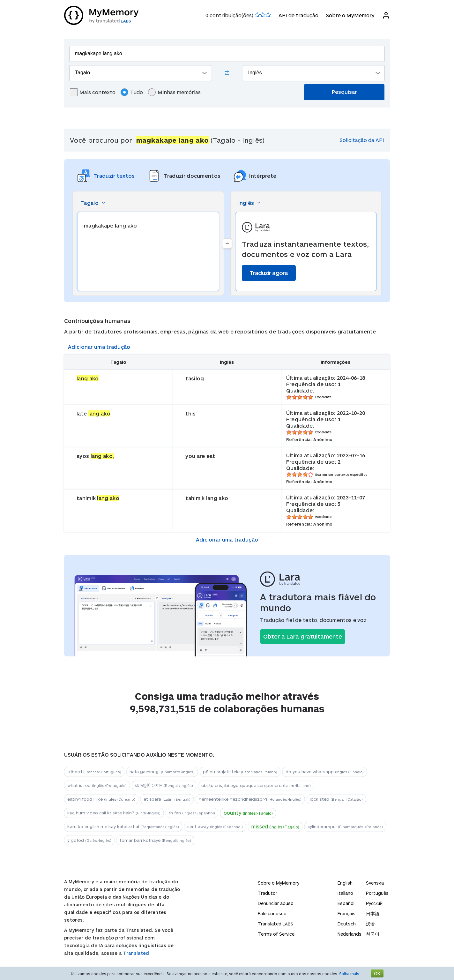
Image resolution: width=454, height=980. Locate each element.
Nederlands (350, 934)
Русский (374, 903)
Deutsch (347, 924)
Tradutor (268, 893)
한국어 (373, 934)
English (345, 883)
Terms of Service (276, 934)
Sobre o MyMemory (350, 15)
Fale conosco (272, 913)
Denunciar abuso (276, 903)
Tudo (132, 92)
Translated (275, 924)
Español (346, 903)
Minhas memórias (174, 92)
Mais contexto (93, 92)
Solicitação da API (362, 140)
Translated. (137, 953)
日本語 (373, 913)
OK (377, 973)
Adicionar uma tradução (99, 347)
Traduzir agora (269, 273)
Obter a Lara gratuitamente (303, 636)
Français (346, 913)
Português (377, 893)
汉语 (370, 924)
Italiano (345, 893)
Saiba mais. (350, 974)
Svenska (375, 883)
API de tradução (298, 15)
